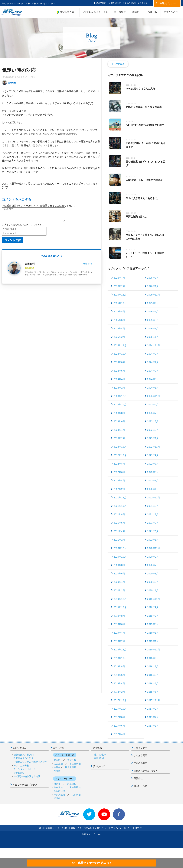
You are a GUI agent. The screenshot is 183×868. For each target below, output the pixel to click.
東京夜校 (72, 760)
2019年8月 (119, 616)
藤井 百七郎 (100, 755)
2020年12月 (120, 548)
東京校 (57, 760)
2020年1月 (153, 590)
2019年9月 (153, 607)
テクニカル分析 (21, 765)
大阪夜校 (76, 795)
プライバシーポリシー (121, 828)
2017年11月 (153, 700)
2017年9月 (153, 709)
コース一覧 (59, 748)
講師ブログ (101, 3)
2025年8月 (119, 312)
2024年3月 (153, 379)
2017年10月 (120, 709)
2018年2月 (119, 692)
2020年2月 (119, 590)
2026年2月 (119, 286)
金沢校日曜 (59, 791)
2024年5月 (153, 371)
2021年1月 (153, 540)
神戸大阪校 (71, 767)
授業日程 (153, 12)
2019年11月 (153, 599)
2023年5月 (153, 421)
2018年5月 (153, 675)
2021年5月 (153, 523)
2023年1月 (153, 438)
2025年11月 (153, 295)
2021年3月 (153, 531)
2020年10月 (120, 557)
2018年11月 (153, 650)
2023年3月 (153, 430)
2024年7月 (153, 362)
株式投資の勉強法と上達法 (27, 776)
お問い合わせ (115, 3)
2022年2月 (119, 489)
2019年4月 (119, 633)
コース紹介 (120, 12)
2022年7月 (153, 464)
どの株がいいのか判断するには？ (30, 762)
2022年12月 (120, 447)
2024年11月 (153, 345)
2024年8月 (119, 362)
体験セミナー (140, 748)
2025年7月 (153, 312)
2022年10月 (120, 455)
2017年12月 (120, 700)
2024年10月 (120, 354)
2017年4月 (119, 734)
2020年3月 (153, 582)
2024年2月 (119, 388)
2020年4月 (119, 582)
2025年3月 (153, 329)
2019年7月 (153, 616)
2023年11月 (153, 396)
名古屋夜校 (75, 764)
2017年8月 (119, 717)
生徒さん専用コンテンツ (146, 771)
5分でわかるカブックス (95, 12)
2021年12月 (120, 498)
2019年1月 (153, 641)
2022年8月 (119, 464)
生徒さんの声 (171, 12)
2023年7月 (153, 413)
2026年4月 (119, 278)
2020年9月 (153, 557)
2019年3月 (153, 633)
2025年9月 (153, 303)
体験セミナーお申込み (82, 828)
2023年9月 (153, 405)
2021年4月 (119, 531)
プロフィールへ (88, 267)
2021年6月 (119, 523)
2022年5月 (153, 472)
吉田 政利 (99, 758)
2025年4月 (119, 329)
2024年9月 (153, 354)
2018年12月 (120, 650)
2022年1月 (153, 489)
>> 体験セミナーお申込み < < (91, 863)
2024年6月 (119, 371)
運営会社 (138, 778)
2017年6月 (119, 726)
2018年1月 (153, 692)
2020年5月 (153, 574)
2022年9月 (153, 455)
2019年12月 (120, 599)
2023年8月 (119, 413)
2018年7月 (153, 666)
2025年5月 (153, 320)
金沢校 (57, 767)
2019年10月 (120, 607)
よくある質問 (130, 3)
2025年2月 (119, 337)
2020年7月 (153, 565)
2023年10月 (120, 405)
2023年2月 (119, 438)
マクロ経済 (19, 773)
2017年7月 (153, 717)
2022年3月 (153, 481)
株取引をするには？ (24, 758)
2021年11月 (153, 498)
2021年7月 (153, 514)
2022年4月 (119, 481)
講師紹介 (137, 12)
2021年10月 (120, 506)
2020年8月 (119, 565)
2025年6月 (119, 320)
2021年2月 (119, 540)
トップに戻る (118, 64)
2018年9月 (153, 658)
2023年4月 (119, 430)
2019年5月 (153, 624)
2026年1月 (153, 286)
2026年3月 (153, 278)
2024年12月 (120, 345)
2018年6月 (119, 675)
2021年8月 (119, 514)
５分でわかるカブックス (25, 785)
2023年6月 (119, 421)
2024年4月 (119, 379)
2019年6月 (119, 624)
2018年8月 (119, 666)
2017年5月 (153, 726)
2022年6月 (119, 472)
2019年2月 (119, 641)
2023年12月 (120, 396)
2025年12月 (120, 295)
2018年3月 (153, 684)
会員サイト (145, 3)
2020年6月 (119, 574)
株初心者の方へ (67, 12)
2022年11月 (153, 447)
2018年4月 (119, 684)
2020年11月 (153, 548)
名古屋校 (58, 764)
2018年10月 (120, 658)
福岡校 (57, 771)
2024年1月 (153, 388)
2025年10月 (120, 303)
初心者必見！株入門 (24, 755)
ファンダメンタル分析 (25, 769)
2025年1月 (153, 337)
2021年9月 (153, 506)
